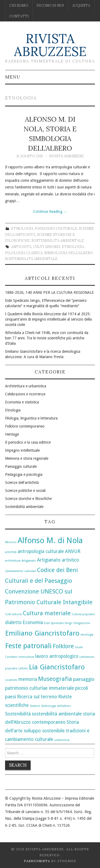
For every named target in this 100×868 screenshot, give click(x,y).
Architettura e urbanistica (26, 386)
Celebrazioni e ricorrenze (25, 394)
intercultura (26, 657)
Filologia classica (24, 253)
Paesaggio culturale (56, 228)
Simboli (35, 706)
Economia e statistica (22, 402)
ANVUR (73, 551)
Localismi (11, 680)
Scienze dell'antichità (22, 483)
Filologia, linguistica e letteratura (31, 418)
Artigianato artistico (58, 560)
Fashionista (37, 861)
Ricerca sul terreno (37, 697)
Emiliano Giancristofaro (42, 633)
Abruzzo (11, 542)
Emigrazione (82, 623)
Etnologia (22, 228)
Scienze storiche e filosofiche (28, 499)
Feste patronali (28, 646)
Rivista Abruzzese (50, 45)
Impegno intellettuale (22, 450)
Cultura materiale (47, 613)
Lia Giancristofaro (57, 667)
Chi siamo (19, 5)
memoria (28, 679)
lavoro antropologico (57, 656)
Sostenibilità (18, 714)
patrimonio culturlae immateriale (40, 688)
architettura (13, 561)
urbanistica (62, 740)
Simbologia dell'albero (69, 253)
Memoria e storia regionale (27, 458)
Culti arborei (47, 247)
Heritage (12, 434)
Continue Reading (50, 212)
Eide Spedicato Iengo (58, 623)
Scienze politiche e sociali (25, 491)
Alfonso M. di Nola (50, 540)
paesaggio (84, 679)
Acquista (81, 5)
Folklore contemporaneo (25, 426)
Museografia (55, 679)
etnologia (73, 247)
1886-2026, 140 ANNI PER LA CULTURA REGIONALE (49, 292)
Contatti (19, 16)
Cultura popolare (83, 614)
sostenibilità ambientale (31, 259)
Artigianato (29, 561)
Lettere (23, 668)
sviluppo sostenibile (44, 731)
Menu (13, 77)
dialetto (13, 622)
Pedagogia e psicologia (24, 474)
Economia (33, 622)
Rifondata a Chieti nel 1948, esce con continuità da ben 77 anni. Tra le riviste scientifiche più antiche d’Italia (47, 338)
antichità (21, 247)
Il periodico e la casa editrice (28, 442)
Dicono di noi (50, 5)
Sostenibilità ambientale (58, 240)
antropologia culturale (41, 551)
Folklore (63, 646)
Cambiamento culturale (21, 571)
